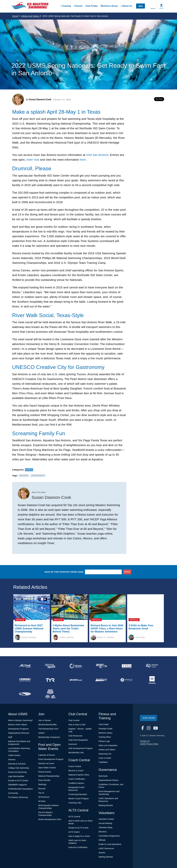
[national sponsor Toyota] (152, 680)
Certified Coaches (76, 783)
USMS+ (42, 733)
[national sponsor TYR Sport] (50, 680)
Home (16, 16)
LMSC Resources (106, 848)
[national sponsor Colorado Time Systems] (76, 666)
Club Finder (92, 6)
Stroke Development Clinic (50, 819)
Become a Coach (76, 771)
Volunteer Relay (106, 827)
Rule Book (103, 776)
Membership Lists (76, 753)
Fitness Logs (104, 741)
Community (13, 793)
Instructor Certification (78, 847)
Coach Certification (77, 779)
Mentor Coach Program (79, 799)
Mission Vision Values (18, 725)
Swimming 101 (105, 754)
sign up (127, 572)
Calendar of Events (47, 755)
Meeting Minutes (106, 805)
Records (42, 789)
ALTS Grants (74, 832)
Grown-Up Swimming (17, 772)
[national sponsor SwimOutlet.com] (101, 680)
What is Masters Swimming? (21, 720)
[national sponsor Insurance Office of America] (127, 666)
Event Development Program (51, 759)
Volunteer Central (106, 819)
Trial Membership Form (48, 729)
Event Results (44, 780)
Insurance (73, 744)
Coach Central (75, 766)
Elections (103, 832)
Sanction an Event (46, 763)
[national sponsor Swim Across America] (25, 680)
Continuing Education (78, 794)
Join (141, 6)
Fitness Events (45, 772)
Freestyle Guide (106, 729)
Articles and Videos (31, 16)
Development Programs (18, 729)
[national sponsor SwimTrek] (127, 680)
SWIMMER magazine (18, 785)
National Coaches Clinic (79, 775)
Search (153, 8)
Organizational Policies (109, 780)
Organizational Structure (19, 733)
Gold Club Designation (78, 740)
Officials (102, 840)
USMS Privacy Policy (149, 744)
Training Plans (105, 737)
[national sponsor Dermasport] (50, 666)
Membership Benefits (47, 725)
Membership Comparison (49, 737)
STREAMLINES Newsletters (20, 789)
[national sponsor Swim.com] (76, 680)
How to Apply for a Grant (79, 836)
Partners (12, 760)
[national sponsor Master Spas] (152, 666)
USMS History (14, 755)
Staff (10, 737)
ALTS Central (74, 817)
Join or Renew (45, 720)
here (83, 160)
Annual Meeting (105, 823)
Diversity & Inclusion (17, 764)
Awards (102, 853)
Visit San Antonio (97, 155)
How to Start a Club (77, 725)
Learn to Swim (105, 758)
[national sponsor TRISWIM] (25, 694)
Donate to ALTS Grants (18, 780)
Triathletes (103, 762)
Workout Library (109, 6)
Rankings (42, 784)
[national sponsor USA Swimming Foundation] (50, 694)
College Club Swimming (19, 768)
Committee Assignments (109, 836)
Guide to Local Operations (110, 844)
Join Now (148, 718)
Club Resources (75, 736)
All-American (44, 797)
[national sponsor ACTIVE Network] (25, 666)
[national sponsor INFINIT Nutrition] (101, 666)
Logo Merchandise (16, 776)
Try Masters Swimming (18, 797)
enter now (33, 160)
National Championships (49, 776)
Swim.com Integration (108, 745)
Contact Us (145, 741)
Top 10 (41, 793)
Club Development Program (80, 748)
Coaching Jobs (75, 803)
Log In (161, 8)
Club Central (74, 720)
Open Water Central (47, 768)
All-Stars (42, 801)
